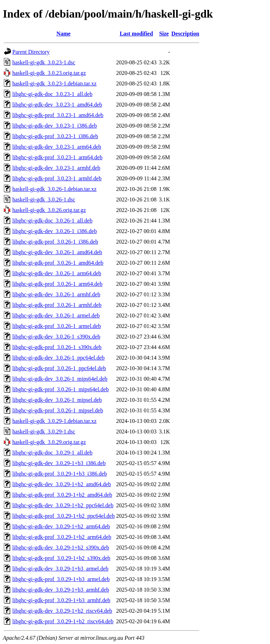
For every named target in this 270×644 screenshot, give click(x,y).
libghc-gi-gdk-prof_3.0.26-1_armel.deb (57, 326)
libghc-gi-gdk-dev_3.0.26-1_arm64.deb (57, 273)
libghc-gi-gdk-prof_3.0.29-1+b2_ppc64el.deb (63, 516)
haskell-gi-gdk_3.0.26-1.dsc (44, 199)
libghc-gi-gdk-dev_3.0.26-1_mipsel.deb (57, 400)
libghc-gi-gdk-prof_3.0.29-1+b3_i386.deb (60, 474)
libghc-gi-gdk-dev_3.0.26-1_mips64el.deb (60, 379)
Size (164, 34)
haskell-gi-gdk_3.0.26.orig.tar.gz (49, 210)
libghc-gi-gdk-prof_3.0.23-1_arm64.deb (57, 157)
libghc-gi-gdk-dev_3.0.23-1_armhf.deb (56, 168)
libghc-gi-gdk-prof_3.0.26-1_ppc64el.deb (59, 368)
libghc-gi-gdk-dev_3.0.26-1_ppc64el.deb (59, 358)
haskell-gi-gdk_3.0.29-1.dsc (44, 432)
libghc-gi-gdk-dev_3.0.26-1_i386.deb (54, 231)
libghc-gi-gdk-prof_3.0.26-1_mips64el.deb (60, 389)
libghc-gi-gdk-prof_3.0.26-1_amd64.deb (58, 263)
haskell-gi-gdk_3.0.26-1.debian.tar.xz (54, 189)
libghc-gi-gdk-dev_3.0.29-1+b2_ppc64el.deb (63, 505)
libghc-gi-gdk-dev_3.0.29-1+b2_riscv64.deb (62, 611)
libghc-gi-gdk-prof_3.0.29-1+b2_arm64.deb (62, 537)
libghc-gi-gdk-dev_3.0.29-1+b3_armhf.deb (61, 590)
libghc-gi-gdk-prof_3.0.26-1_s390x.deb (57, 347)
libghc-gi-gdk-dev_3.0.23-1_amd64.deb (57, 105)
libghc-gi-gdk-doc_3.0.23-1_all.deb (52, 94)
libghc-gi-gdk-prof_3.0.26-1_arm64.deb (57, 284)
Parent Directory (31, 52)
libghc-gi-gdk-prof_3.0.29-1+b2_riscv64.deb (63, 621)
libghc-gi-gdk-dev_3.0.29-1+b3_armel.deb (60, 569)
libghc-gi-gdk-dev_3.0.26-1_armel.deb (56, 315)
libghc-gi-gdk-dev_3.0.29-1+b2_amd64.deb (62, 484)
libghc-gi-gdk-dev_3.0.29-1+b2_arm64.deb (61, 526)
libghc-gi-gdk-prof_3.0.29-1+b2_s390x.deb (61, 558)
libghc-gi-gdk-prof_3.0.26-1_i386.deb (55, 242)
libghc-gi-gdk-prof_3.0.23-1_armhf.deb (57, 178)
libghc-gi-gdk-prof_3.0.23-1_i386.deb (55, 136)
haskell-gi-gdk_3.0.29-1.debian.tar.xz (54, 421)
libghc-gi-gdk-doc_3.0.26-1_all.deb (52, 221)
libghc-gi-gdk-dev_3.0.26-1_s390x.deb (56, 337)
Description (185, 34)
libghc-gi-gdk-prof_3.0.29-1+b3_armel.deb (61, 579)
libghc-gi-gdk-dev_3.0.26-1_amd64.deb (57, 252)
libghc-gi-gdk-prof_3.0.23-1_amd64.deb (58, 115)
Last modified (136, 34)
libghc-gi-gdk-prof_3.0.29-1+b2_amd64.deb (62, 495)
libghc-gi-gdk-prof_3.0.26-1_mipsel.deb (58, 410)
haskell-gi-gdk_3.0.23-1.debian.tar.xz (54, 83)
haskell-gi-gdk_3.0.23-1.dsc (44, 62)
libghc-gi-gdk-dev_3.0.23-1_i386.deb (54, 126)
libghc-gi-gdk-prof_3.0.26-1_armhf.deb (57, 305)
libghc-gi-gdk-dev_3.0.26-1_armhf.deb (56, 294)
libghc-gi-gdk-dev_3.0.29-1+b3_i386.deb (59, 463)
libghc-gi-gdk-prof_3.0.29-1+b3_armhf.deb (61, 600)
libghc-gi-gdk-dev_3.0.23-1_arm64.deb (57, 147)
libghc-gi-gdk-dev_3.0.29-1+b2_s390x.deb (61, 548)
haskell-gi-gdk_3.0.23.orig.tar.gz (49, 73)
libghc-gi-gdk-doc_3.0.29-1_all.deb (52, 453)
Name (64, 34)
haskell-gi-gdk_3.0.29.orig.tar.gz (49, 442)
